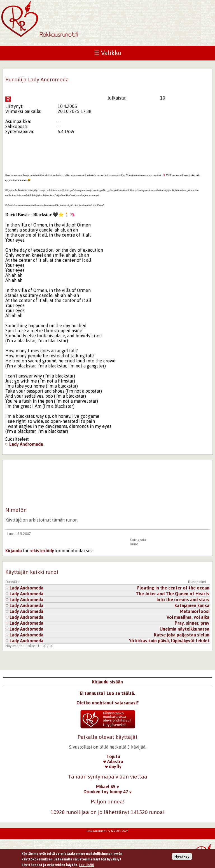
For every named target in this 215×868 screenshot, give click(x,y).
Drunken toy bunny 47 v (107, 792)
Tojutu (113, 756)
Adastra (113, 761)
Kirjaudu (14, 551)
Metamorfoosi (195, 611)
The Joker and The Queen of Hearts (173, 594)
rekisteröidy (42, 551)
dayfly (113, 766)
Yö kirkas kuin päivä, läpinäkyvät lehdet (169, 641)
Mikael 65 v (107, 787)
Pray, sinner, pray (192, 623)
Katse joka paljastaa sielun (182, 635)
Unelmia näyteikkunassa (184, 629)
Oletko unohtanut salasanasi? (108, 703)
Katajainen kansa (192, 605)
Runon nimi (197, 582)
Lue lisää (87, 865)
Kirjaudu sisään (107, 682)
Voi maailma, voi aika (188, 617)
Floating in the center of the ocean (173, 588)
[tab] (40, 214)
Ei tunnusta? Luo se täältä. (107, 693)
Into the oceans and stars (183, 600)
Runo (134, 544)
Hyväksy (182, 857)
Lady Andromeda (24, 444)
